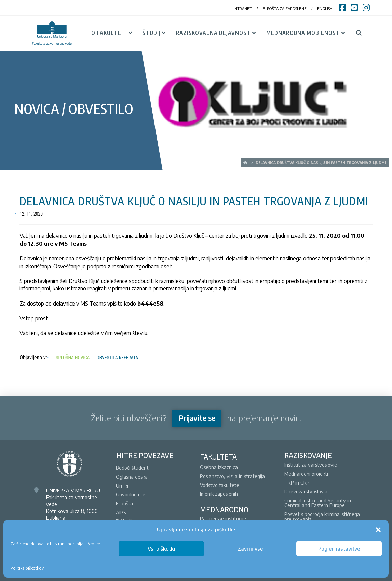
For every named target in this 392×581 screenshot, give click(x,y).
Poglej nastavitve (339, 548)
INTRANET (243, 8)
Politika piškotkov (27, 568)
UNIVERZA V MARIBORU (73, 490)
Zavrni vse (250, 548)
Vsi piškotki (161, 548)
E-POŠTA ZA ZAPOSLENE (285, 8)
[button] (378, 530)
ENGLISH (325, 8)
